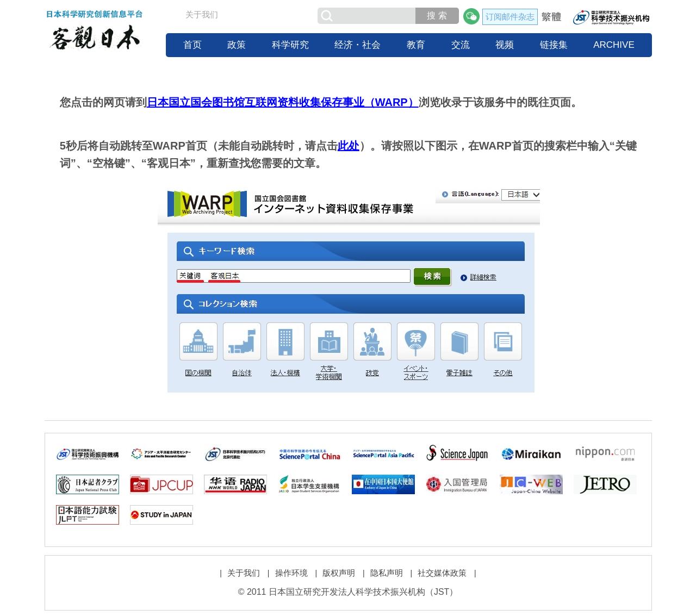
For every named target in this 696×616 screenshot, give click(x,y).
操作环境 (291, 573)
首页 (192, 45)
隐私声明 (387, 573)
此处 (349, 146)
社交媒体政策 (442, 573)
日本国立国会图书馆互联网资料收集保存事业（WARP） (283, 102)
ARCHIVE (614, 45)
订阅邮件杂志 (510, 17)
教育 (416, 45)
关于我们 (202, 14)
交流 (461, 45)
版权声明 (339, 573)
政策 (237, 45)
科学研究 (290, 45)
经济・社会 (358, 45)
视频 (505, 45)
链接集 (554, 45)
